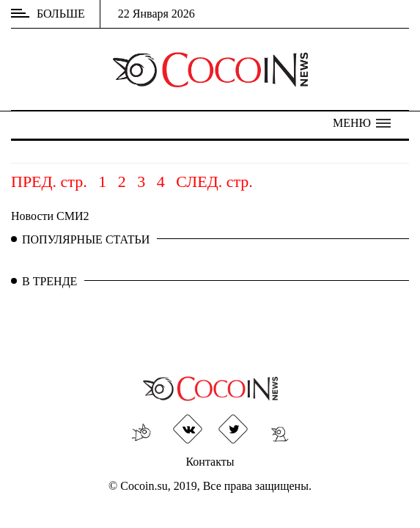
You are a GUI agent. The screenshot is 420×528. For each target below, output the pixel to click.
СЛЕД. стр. (214, 181)
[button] (362, 123)
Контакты (210, 462)
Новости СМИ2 (50, 216)
